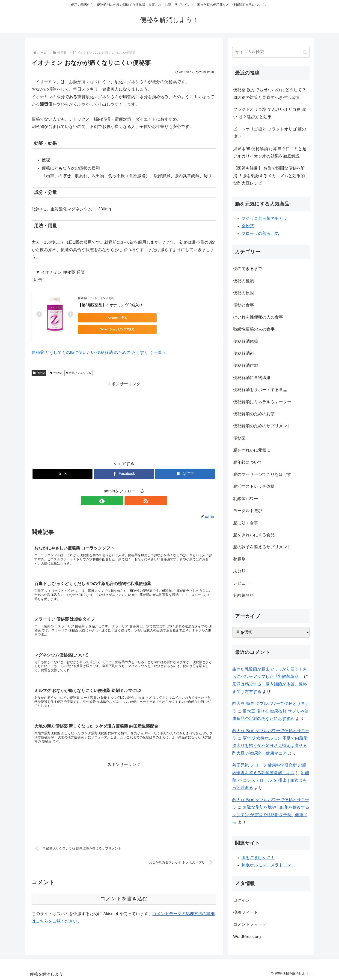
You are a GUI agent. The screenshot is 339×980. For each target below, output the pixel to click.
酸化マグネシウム (79, 369)
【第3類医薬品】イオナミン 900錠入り (110, 305)
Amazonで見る (99, 318)
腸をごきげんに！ (258, 858)
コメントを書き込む (124, 901)
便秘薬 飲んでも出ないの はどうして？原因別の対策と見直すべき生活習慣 (270, 94)
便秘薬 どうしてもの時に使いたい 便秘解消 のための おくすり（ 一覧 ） (99, 349)
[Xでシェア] (62, 470)
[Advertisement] (124, 416)
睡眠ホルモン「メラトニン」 (268, 865)
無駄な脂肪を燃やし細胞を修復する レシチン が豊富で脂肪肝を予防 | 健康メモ (271, 815)
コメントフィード (250, 924)
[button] (305, 52)
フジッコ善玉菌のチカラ (264, 218)
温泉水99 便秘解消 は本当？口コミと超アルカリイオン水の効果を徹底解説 (270, 152)
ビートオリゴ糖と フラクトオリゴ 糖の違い (270, 133)
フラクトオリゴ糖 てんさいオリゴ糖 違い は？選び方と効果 (270, 113)
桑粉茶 (248, 226)
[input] (271, 52)
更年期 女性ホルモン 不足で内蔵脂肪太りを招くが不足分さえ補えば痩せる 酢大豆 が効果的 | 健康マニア (270, 746)
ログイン (241, 900)
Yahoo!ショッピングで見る (143, 318)
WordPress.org (247, 937)
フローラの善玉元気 (260, 234)
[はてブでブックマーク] (185, 470)
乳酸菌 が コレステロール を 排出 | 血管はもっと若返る (271, 780)
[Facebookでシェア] (124, 470)
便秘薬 (39, 369)
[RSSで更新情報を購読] (129, 497)
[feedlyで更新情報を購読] (119, 497)
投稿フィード (246, 912)
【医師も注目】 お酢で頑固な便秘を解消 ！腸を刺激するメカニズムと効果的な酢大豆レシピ (269, 176)
